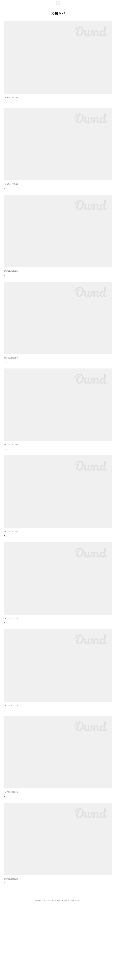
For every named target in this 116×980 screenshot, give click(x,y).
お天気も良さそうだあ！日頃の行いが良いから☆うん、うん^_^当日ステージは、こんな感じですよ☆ (45, 296)
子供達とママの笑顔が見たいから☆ (21, 291)
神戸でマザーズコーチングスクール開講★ (24, 572)
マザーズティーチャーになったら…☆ (22, 856)
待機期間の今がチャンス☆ (16, 102)
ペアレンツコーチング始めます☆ (19, 196)
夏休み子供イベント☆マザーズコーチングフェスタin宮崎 (31, 666)
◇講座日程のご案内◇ (14, 950)
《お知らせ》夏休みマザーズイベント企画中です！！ (29, 761)
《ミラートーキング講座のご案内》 (21, 382)
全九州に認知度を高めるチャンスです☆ (23, 477)
